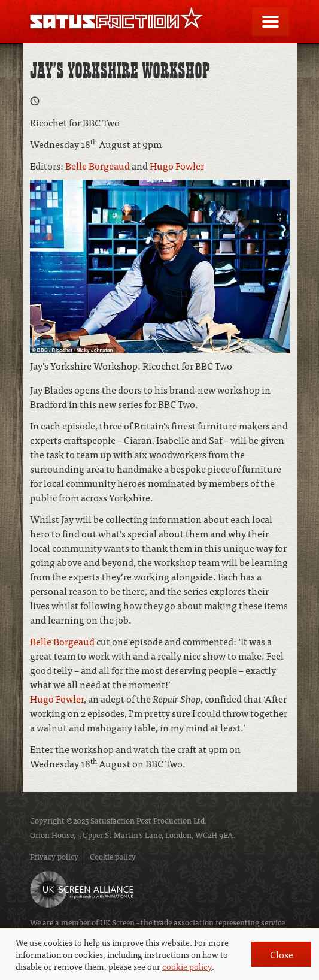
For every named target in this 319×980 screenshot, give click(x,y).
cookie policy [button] (187, 966)
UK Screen (117, 922)
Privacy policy (54, 856)
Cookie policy (113, 856)
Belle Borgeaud (98, 165)
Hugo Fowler (177, 165)
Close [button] (282, 954)
